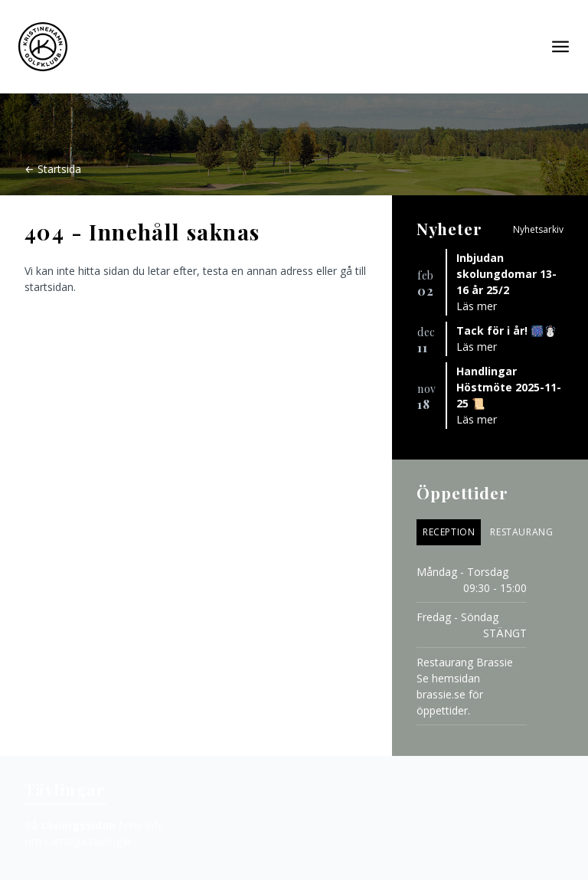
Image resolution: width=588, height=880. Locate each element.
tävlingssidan (78, 825)
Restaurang (521, 532)
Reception (449, 532)
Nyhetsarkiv (538, 229)
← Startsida (53, 169)
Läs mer (477, 306)
